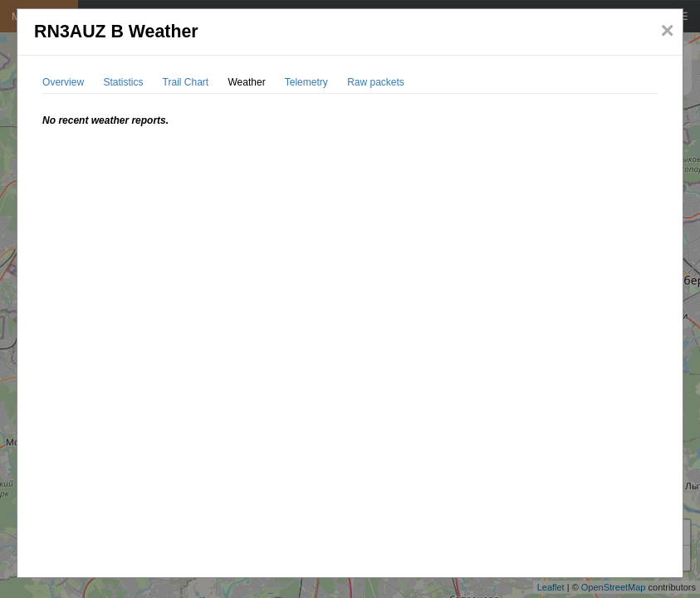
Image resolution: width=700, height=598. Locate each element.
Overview (63, 82)
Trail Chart (186, 82)
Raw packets (376, 82)
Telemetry (306, 82)
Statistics (123, 82)
